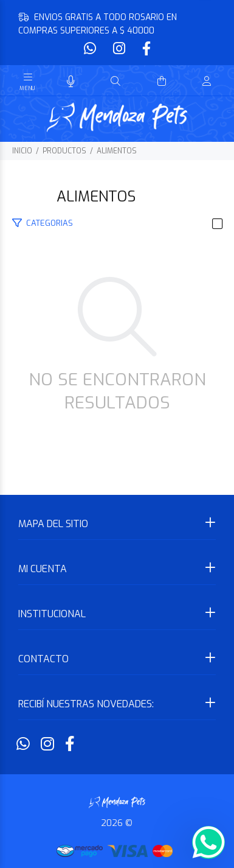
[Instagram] (119, 49)
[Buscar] (115, 82)
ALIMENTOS (117, 151)
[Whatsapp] (91, 49)
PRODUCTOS (64, 151)
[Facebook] (145, 49)
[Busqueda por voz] (71, 82)
